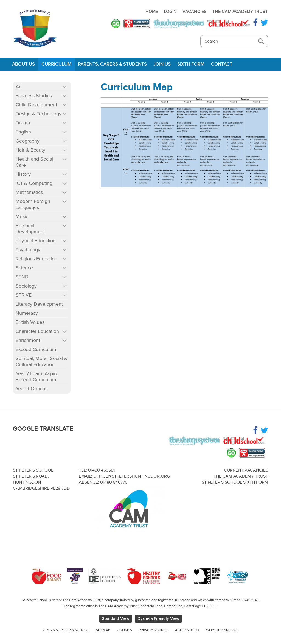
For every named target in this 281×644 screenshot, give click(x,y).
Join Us (162, 64)
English (23, 132)
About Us (23, 64)
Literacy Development (39, 304)
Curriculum (56, 64)
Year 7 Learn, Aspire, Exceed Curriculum (38, 377)
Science (24, 268)
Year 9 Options (32, 389)
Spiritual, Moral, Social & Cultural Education (42, 361)
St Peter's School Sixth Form (235, 482)
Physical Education (36, 241)
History (23, 174)
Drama (23, 123)
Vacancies (195, 12)
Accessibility (187, 630)
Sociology (26, 286)
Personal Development (30, 228)
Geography (28, 141)
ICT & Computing (34, 183)
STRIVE (24, 295)
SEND (22, 277)
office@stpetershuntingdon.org (132, 476)
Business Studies (34, 96)
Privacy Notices (154, 630)
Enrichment (28, 340)
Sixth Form (191, 64)
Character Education (37, 331)
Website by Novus (222, 630)
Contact (222, 64)
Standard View (116, 618)
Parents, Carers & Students (112, 64)
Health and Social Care (34, 162)
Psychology (28, 250)
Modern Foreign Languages (33, 204)
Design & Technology (39, 114)
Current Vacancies (246, 470)
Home (152, 12)
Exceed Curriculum (36, 349)
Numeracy (27, 313)
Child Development (36, 105)
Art (19, 87)
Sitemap (103, 630)
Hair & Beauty (30, 150)
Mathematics (29, 192)
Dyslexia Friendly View (158, 618)
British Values (30, 322)
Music (22, 216)
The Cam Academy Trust (240, 12)
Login (170, 12)
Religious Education (36, 259)
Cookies (124, 630)
